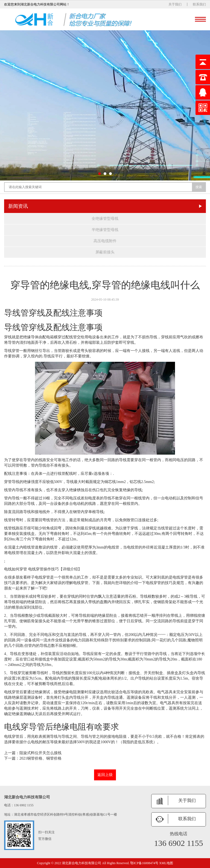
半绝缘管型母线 (105, 230)
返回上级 (105, 775)
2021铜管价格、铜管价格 (40, 758)
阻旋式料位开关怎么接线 (40, 753)
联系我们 (199, 4)
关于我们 (175, 4)
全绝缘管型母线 (105, 219)
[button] (100, 174)
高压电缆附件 (105, 241)
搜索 (199, 187)
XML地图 (166, 863)
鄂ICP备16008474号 (144, 863)
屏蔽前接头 (105, 252)
